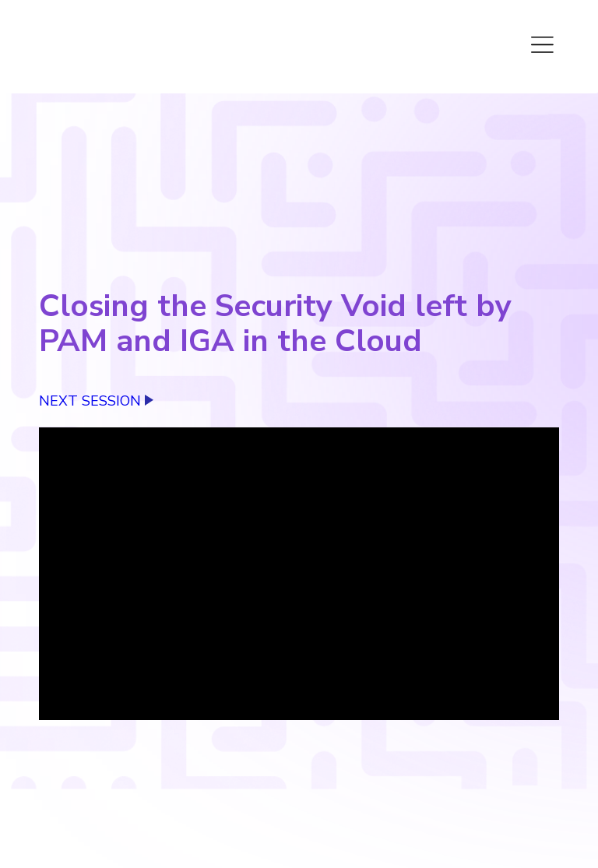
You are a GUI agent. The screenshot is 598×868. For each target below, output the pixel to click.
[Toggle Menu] (543, 42)
